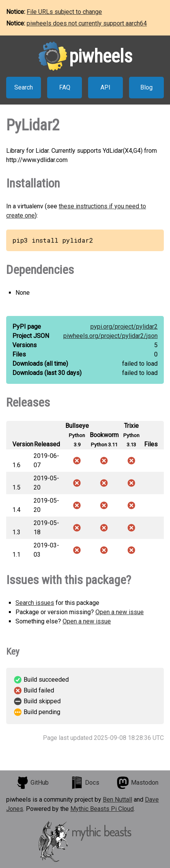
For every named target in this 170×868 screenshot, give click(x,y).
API (105, 87)
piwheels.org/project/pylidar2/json (110, 336)
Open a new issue (120, 612)
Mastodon (138, 783)
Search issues (35, 603)
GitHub (32, 783)
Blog (146, 87)
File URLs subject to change (64, 12)
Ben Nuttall (117, 800)
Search (24, 87)
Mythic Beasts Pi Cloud (102, 809)
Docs (85, 783)
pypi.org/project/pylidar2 (124, 327)
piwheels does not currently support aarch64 (87, 23)
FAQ (65, 87)
